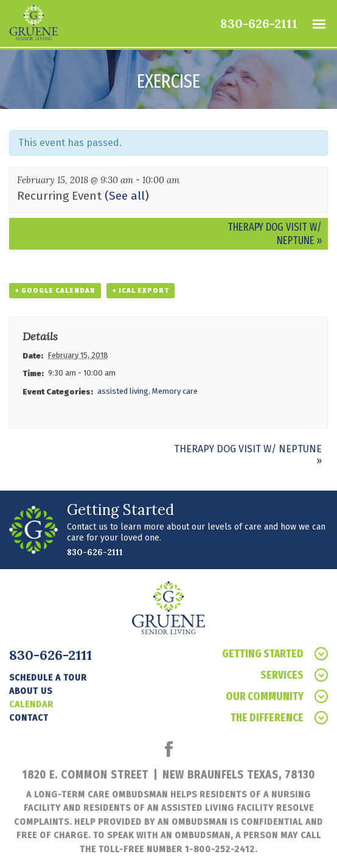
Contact (29, 718)
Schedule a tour (48, 677)
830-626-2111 (259, 23)
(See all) (127, 196)
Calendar (31, 704)
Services (294, 675)
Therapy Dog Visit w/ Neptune (275, 234)
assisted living (123, 391)
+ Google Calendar (55, 291)
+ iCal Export (141, 291)
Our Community (277, 697)
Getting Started (275, 654)
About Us (31, 691)
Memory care (175, 391)
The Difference (279, 718)
